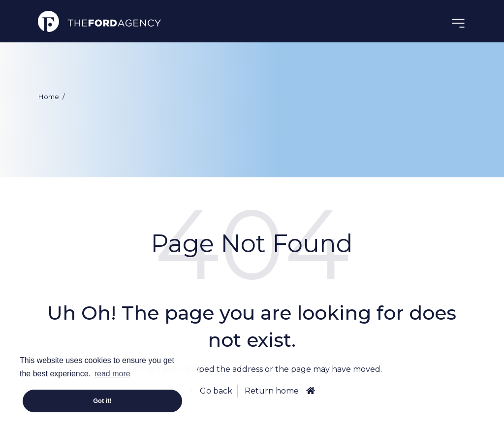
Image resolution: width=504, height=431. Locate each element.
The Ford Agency (99, 21)
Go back (215, 391)
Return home (272, 391)
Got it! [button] (102, 401)
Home (48, 97)
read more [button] (112, 374)
